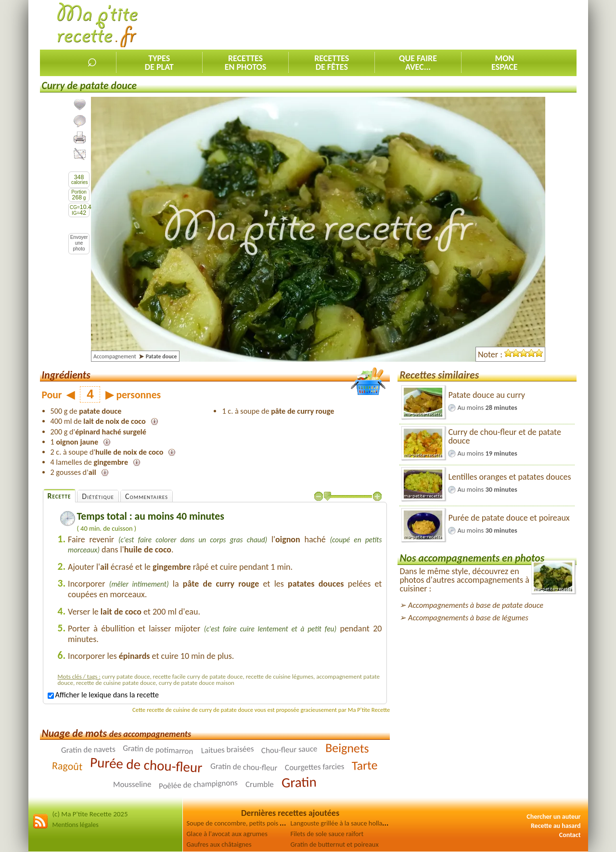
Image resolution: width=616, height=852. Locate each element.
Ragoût (67, 766)
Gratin (299, 782)
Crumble (260, 784)
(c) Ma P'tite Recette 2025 (90, 814)
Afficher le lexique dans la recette (103, 695)
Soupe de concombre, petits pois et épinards (249, 823)
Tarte (365, 765)
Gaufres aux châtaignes (219, 844)
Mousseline (132, 784)
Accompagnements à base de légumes (468, 618)
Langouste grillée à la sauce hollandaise (346, 823)
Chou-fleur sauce (289, 750)
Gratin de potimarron (158, 750)
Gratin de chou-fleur (244, 767)
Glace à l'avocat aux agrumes (227, 834)
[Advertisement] (401, 25)
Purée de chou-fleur (147, 765)
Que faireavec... (418, 63)
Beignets (347, 748)
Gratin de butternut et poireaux (335, 844)
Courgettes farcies (315, 767)
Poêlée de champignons (199, 784)
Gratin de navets (88, 750)
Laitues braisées (227, 750)
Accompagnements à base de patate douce (476, 605)
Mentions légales (76, 825)
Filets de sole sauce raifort (327, 834)
